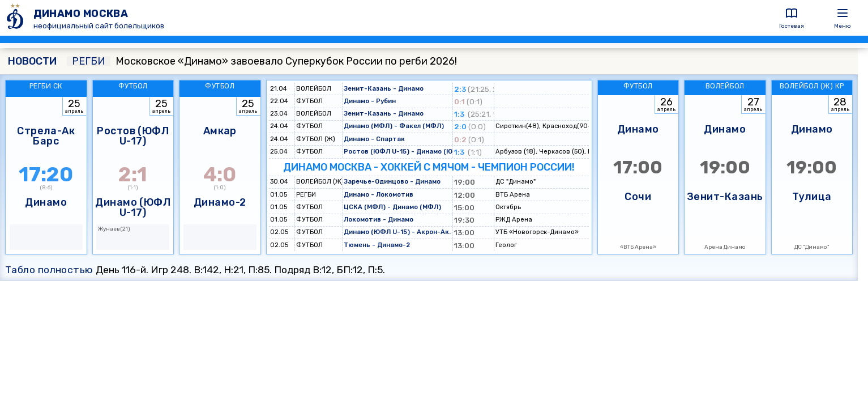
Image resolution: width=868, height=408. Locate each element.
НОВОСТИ (32, 61)
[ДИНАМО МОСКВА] (17, 18)
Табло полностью (49, 270)
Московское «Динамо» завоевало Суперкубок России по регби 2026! (262, 61)
